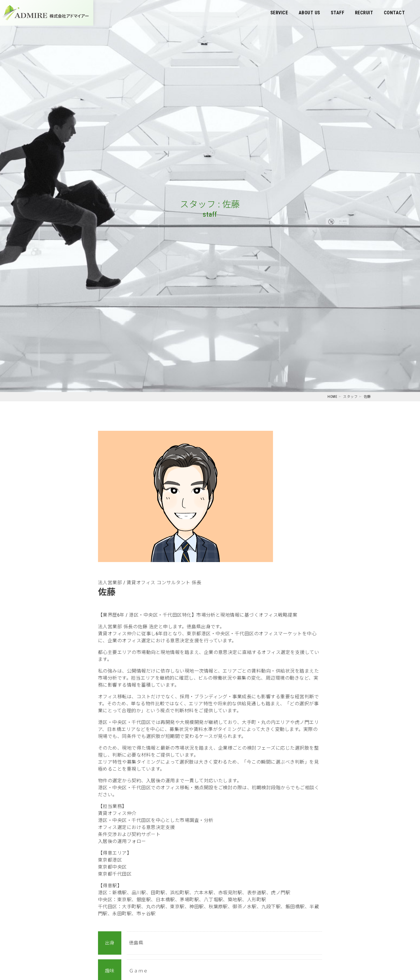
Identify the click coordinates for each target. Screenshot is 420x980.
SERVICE (279, 13)
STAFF (337, 13)
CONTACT (394, 13)
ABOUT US (309, 13)
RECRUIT (364, 13)
